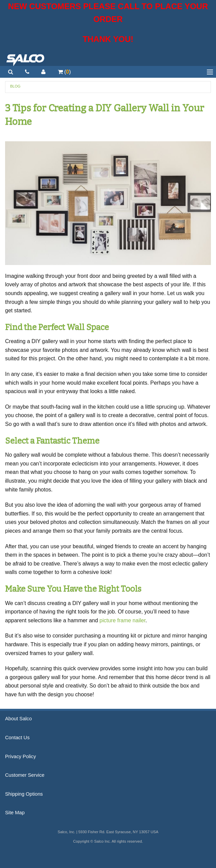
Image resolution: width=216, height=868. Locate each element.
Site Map (15, 813)
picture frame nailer (122, 620)
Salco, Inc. (25, 59)
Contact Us (17, 738)
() (64, 72)
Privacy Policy (20, 756)
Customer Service (25, 775)
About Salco (18, 719)
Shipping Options (24, 794)
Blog (15, 86)
